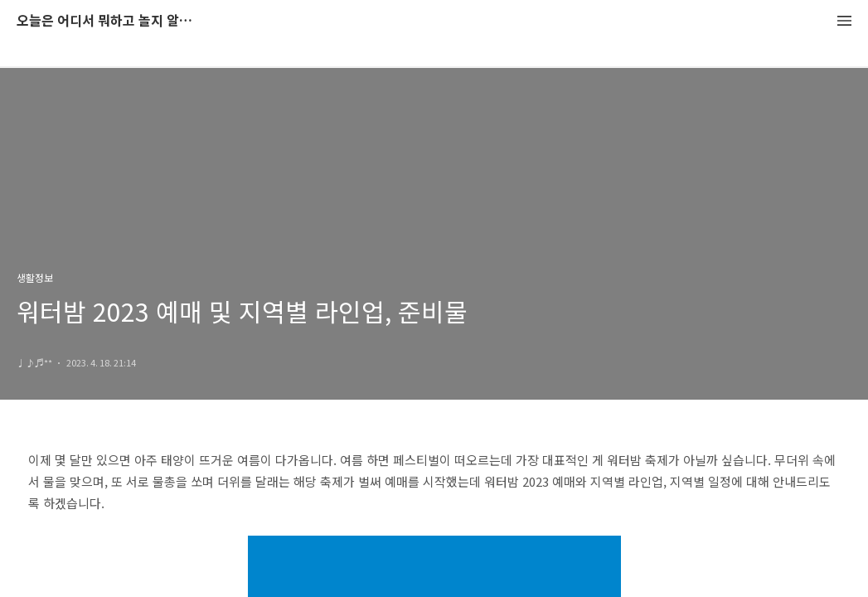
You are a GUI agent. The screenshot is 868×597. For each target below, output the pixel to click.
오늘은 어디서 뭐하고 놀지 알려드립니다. (108, 21)
